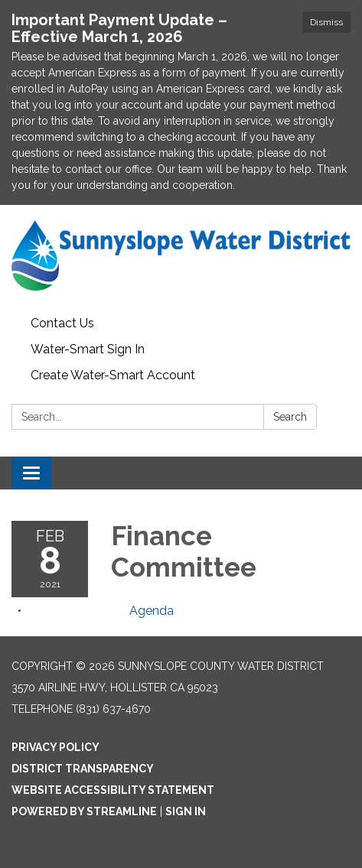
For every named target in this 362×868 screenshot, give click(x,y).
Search (290, 417)
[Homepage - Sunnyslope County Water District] (181, 258)
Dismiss (326, 22)
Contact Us (62, 323)
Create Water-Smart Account (113, 375)
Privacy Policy (55, 747)
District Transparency (83, 769)
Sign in (186, 811)
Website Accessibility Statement (113, 790)
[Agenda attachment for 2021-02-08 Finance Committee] (152, 611)
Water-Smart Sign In (88, 349)
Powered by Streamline (84, 811)
